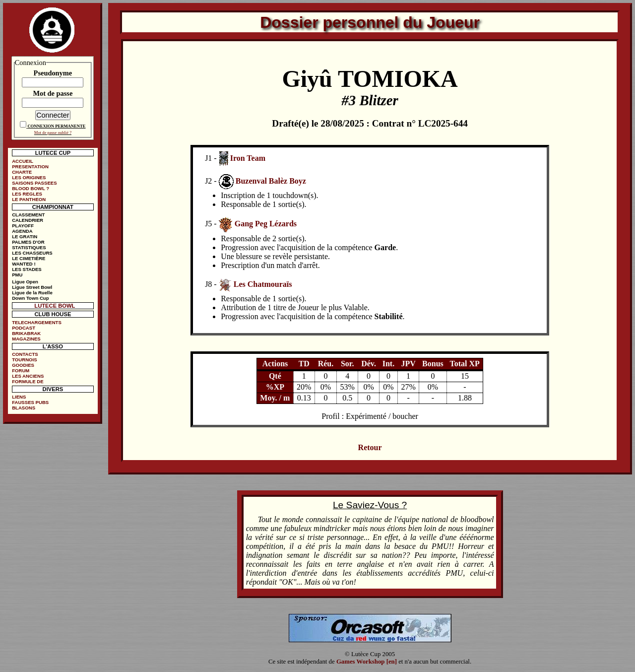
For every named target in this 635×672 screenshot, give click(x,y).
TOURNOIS (24, 360)
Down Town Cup (30, 298)
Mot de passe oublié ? (53, 133)
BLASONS (24, 408)
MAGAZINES (26, 339)
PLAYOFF (23, 226)
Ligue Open (25, 282)
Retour (370, 447)
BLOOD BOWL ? (31, 188)
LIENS (19, 397)
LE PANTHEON (29, 199)
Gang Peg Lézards (266, 224)
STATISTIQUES (29, 247)
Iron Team (248, 158)
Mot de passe (53, 93)
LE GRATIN (25, 236)
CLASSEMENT (28, 215)
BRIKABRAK (26, 333)
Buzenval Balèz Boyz (271, 181)
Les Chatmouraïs (263, 284)
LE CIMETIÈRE (29, 258)
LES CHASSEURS (32, 253)
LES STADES (27, 269)
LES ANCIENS (28, 376)
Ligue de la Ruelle (32, 293)
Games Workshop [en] (367, 662)
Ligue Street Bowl (32, 287)
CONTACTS (25, 354)
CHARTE (22, 172)
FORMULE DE (28, 381)
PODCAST (24, 328)
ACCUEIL (23, 161)
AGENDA (22, 231)
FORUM (21, 370)
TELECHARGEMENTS (37, 322)
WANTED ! (24, 264)
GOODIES (23, 365)
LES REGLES (27, 194)
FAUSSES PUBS (30, 402)
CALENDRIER (28, 220)
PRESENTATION (30, 167)
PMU (17, 275)
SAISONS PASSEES (34, 183)
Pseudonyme (53, 73)
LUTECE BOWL (55, 306)
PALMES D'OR (28, 242)
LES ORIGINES (29, 177)
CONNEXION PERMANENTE (56, 126)
